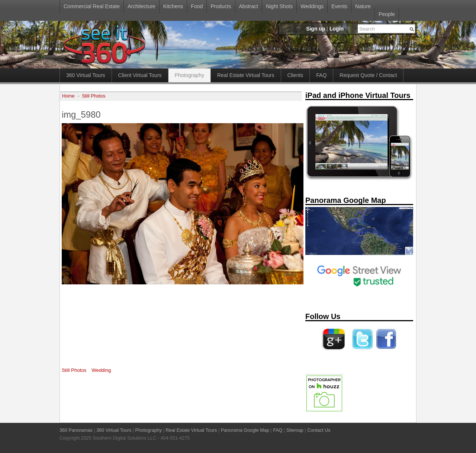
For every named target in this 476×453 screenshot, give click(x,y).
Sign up (316, 29)
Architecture (141, 6)
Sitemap (295, 430)
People (387, 14)
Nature (363, 6)
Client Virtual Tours (140, 75)
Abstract (249, 6)
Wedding (101, 370)
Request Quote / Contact (368, 75)
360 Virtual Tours (86, 75)
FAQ (321, 75)
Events (339, 6)
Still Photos (94, 96)
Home (68, 96)
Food (197, 6)
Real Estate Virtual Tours (246, 75)
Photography (189, 75)
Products (221, 6)
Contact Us (319, 430)
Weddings (312, 6)
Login (337, 29)
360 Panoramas (76, 430)
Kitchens (173, 6)
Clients (295, 75)
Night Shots (279, 6)
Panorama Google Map (245, 430)
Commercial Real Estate (92, 6)
